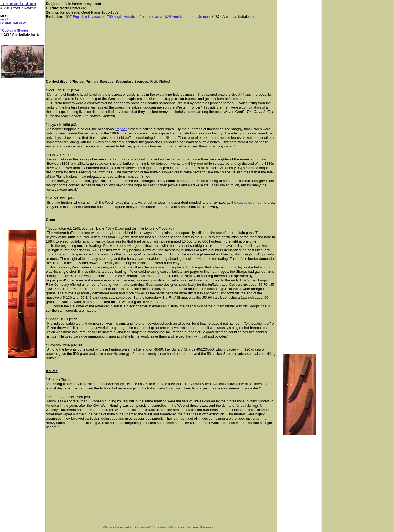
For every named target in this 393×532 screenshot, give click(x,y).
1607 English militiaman (82, 17)
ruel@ (4, 19)
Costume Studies (15, 31)
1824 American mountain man (187, 17)
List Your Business (200, 527)
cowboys (244, 202)
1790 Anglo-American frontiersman (132, 17)
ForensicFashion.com (14, 23)
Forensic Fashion (18, 4)
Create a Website (167, 527)
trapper (121, 129)
